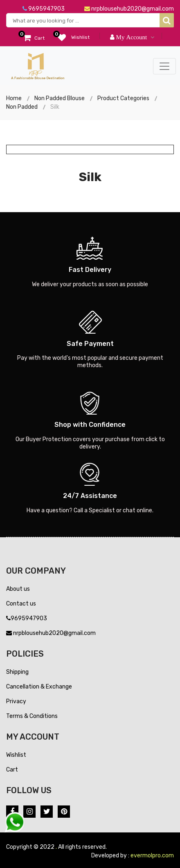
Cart (12, 770)
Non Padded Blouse (60, 98)
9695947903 (44, 9)
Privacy (16, 701)
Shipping (17, 672)
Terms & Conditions (32, 716)
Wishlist (16, 755)
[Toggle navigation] (164, 66)
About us (18, 589)
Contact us (21, 604)
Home (14, 98)
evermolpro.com (152, 856)
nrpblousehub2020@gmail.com (129, 9)
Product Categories (123, 98)
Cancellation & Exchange (39, 687)
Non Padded (22, 107)
